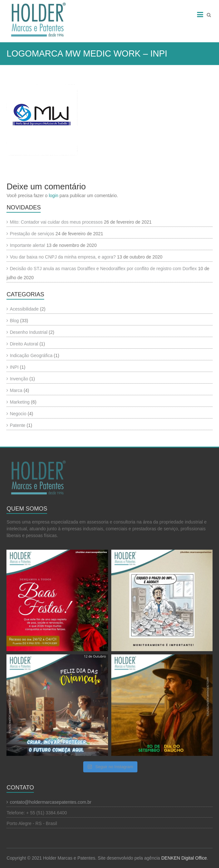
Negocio (18, 414)
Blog (14, 321)
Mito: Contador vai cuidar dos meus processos (56, 222)
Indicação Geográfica (31, 355)
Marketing (20, 402)
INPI (14, 367)
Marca (16, 390)
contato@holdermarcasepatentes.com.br (50, 802)
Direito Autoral (24, 344)
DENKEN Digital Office (184, 858)
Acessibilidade (24, 309)
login (54, 196)
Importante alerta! (27, 245)
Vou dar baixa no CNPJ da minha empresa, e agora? (63, 257)
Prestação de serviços (32, 234)
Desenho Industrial (29, 332)
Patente (17, 425)
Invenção (19, 379)
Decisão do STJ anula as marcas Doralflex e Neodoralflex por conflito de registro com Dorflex (103, 269)
